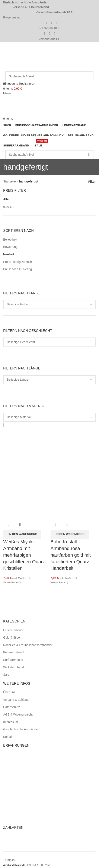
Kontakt (8, 737)
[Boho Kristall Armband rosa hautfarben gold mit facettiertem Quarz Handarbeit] (73, 451)
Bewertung (10, 247)
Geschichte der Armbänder (21, 729)
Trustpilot (9, 860)
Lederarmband (13, 630)
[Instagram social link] (47, 23)
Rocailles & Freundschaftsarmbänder (28, 645)
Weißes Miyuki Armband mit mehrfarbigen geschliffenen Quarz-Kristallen (25, 555)
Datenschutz (12, 707)
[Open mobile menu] (7, 93)
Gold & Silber (12, 637)
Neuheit (9, 254)
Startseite (9, 181)
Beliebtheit (10, 240)
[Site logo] (27, 56)
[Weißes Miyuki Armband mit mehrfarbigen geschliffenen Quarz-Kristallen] (26, 451)
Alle (6, 199)
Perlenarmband (13, 652)
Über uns (9, 692)
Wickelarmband (13, 667)
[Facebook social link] (42, 23)
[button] (22, 534)
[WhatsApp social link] (57, 23)
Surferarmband (13, 660)
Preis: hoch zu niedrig (18, 269)
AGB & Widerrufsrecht (18, 714)
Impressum (11, 722)
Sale (6, 675)
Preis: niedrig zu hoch (18, 262)
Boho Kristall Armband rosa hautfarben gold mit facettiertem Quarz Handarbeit (71, 555)
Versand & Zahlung (16, 700)
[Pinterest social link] (52, 23)
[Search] (49, 76)
